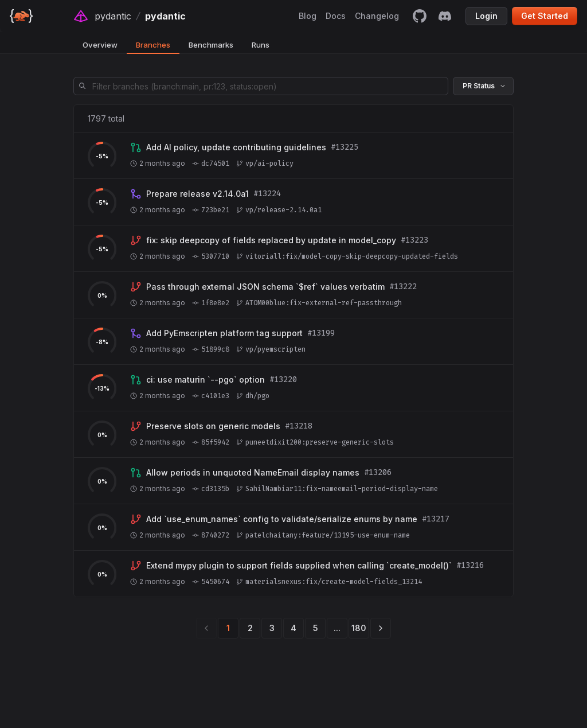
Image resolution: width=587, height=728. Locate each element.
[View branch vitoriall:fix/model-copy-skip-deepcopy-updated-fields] (271, 240)
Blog (308, 16)
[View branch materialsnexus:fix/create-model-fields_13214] (299, 566)
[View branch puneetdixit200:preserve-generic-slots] (213, 426)
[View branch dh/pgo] (206, 380)
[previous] (206, 628)
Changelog (377, 16)
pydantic (113, 16)
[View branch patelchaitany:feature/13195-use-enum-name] (282, 519)
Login (486, 16)
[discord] (445, 16)
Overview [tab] (100, 45)
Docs (336, 16)
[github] (420, 16)
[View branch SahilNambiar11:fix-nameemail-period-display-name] (253, 473)
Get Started (545, 16)
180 (359, 628)
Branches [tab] (153, 45)
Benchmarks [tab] (211, 45)
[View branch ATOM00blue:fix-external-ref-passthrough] (265, 287)
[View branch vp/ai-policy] (236, 147)
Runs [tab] (261, 45)
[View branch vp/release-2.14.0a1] (197, 194)
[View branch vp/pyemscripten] (224, 333)
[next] (381, 628)
